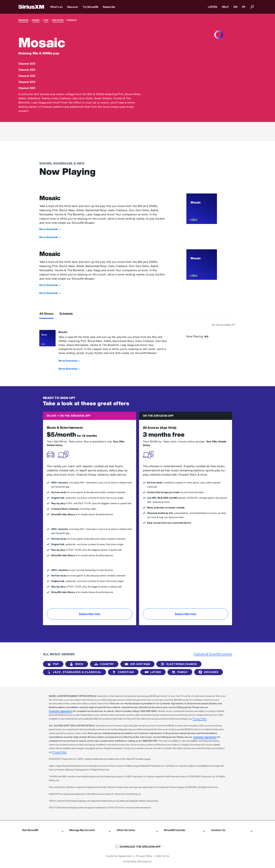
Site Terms (163, 856)
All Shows (47, 314)
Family (179, 672)
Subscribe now (90, 614)
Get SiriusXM (43, 830)
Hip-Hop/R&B (137, 664)
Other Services (137, 830)
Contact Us (232, 830)
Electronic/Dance (178, 664)
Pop (46, 20)
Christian (122, 672)
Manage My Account (90, 830)
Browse (23, 20)
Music (36, 20)
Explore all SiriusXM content (213, 654)
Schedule (66, 314)
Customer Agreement (61, 711)
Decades (58, 20)
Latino (152, 672)
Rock (76, 664)
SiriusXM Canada (184, 830)
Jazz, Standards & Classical (74, 672)
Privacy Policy (200, 719)
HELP (225, 7)
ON (235, 7)
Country (103, 664)
